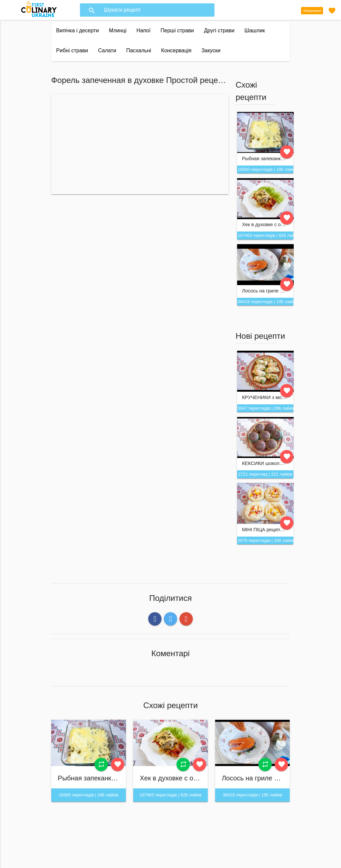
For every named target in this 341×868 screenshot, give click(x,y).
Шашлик (255, 30)
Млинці (118, 30)
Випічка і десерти (78, 30)
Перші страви (177, 30)
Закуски (211, 50)
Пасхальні (139, 50)
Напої (144, 30)
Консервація (176, 50)
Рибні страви (72, 50)
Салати (107, 50)
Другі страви (219, 30)
